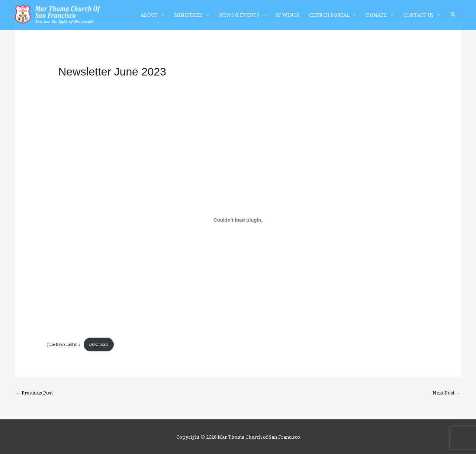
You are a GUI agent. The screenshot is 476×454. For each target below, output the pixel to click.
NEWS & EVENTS (239, 15)
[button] (453, 15)
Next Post (446, 393)
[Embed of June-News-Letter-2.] (238, 220)
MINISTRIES (188, 15)
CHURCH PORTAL (329, 15)
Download (99, 344)
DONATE (376, 15)
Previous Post (34, 393)
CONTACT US (418, 15)
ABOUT (149, 15)
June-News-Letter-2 (64, 344)
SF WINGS (287, 15)
